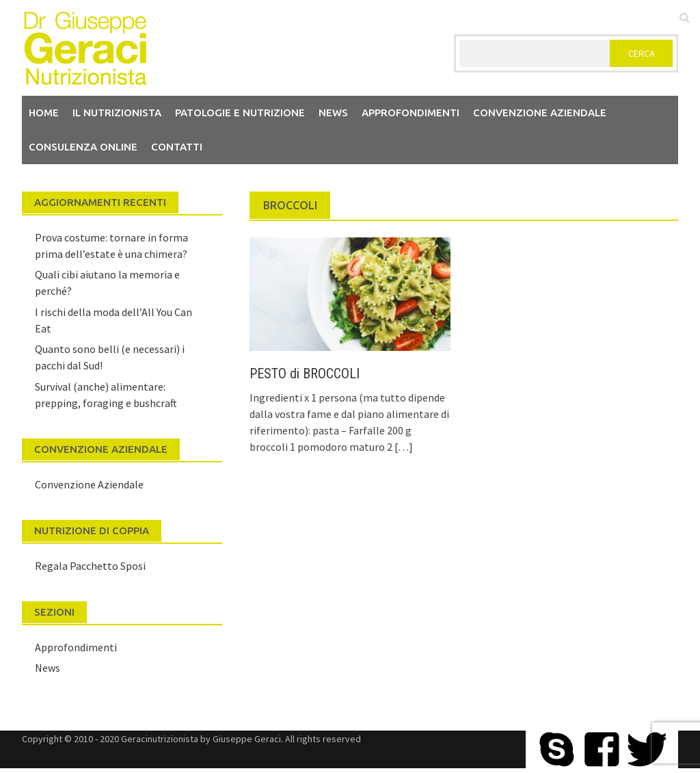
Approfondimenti (410, 113)
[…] (403, 447)
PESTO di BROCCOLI (305, 374)
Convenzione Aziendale (89, 484)
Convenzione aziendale (540, 113)
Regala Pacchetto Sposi (90, 566)
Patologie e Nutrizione (240, 113)
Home (44, 113)
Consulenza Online (83, 147)
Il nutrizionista (117, 113)
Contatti (177, 147)
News (333, 113)
